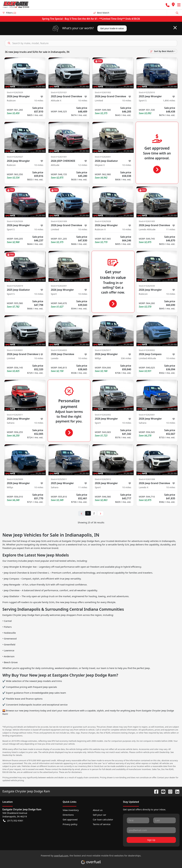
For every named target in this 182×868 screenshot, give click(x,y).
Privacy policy (70, 824)
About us (98, 810)
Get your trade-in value (112, 28)
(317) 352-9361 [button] (13, 821)
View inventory (71, 810)
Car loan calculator (103, 819)
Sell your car (99, 815)
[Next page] (100, 513)
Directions (68, 815)
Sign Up (151, 840)
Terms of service (102, 824)
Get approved (70, 819)
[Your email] (151, 830)
